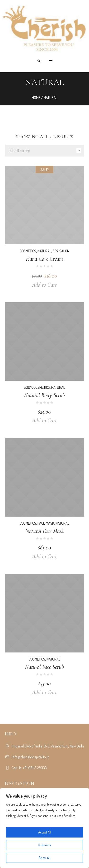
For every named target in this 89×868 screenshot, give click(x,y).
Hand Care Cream (44, 259)
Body (28, 387)
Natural (44, 251)
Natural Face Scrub (44, 667)
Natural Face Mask (44, 531)
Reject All (44, 858)
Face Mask (46, 523)
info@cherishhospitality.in (31, 757)
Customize (45, 845)
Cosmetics (28, 251)
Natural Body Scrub (44, 395)
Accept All (45, 832)
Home (36, 98)
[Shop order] (44, 151)
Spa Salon (61, 251)
